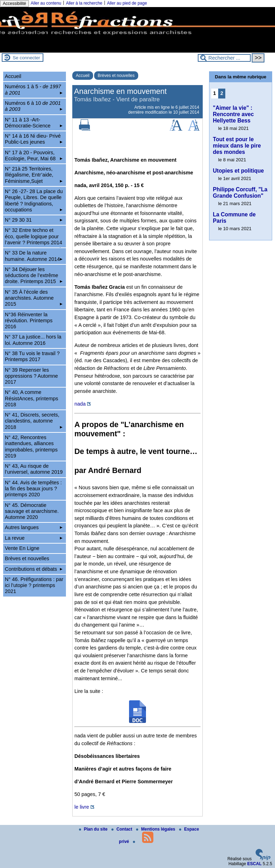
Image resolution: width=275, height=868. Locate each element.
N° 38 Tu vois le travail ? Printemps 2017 (32, 356)
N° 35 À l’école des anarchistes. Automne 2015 (34, 298)
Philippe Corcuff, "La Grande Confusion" (240, 193)
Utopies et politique (239, 171)
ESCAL (254, 864)
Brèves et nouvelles (116, 76)
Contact (122, 829)
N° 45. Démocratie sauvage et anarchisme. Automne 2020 (32, 511)
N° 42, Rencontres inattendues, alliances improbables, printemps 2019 (31, 447)
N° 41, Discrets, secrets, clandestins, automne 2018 (34, 421)
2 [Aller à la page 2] (222, 93)
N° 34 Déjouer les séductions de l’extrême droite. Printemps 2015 (34, 276)
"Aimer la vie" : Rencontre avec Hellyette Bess (233, 114)
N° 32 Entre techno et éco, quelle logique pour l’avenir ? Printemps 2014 (34, 237)
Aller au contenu (46, 3)
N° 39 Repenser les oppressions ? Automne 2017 (31, 376)
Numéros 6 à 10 (34, 106)
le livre (82, 807)
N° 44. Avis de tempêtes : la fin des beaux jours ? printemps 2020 (33, 489)
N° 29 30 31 (34, 220)
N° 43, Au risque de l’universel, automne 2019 (34, 469)
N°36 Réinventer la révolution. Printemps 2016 (29, 321)
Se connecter (26, 58)
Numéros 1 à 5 (34, 89)
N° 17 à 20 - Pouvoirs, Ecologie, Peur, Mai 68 (34, 155)
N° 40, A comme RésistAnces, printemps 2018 (32, 398)
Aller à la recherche (84, 3)
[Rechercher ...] (224, 58)
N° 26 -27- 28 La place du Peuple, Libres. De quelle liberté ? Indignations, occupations (34, 200)
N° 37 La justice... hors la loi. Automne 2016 (33, 340)
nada (80, 404)
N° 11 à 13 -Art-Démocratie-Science (34, 123)
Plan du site (94, 829)
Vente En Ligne (22, 548)
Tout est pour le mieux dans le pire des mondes (237, 146)
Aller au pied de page (127, 3)
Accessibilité (14, 4)
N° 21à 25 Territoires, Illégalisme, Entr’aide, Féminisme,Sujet (34, 175)
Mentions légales (156, 829)
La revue (34, 538)
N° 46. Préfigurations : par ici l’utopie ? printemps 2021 (34, 585)
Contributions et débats (34, 569)
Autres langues (34, 527)
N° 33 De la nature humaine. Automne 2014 (34, 256)
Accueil (83, 76)
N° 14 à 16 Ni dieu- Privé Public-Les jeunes (34, 139)
